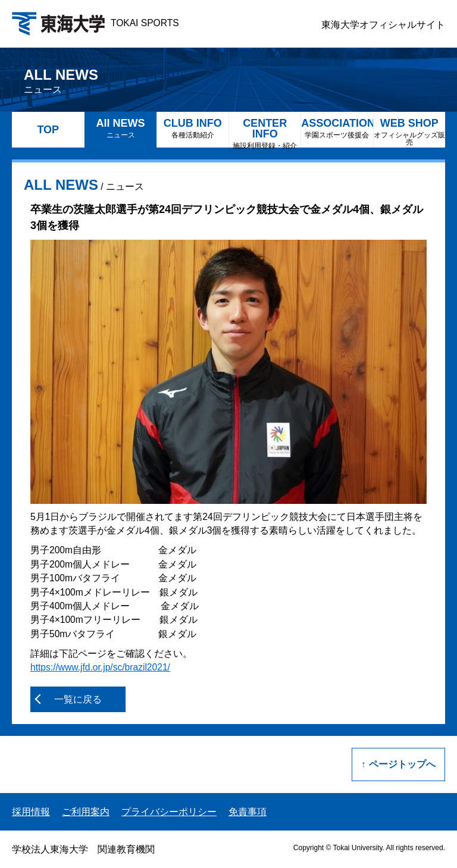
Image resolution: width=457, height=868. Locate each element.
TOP (48, 130)
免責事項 (248, 812)
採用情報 (31, 812)
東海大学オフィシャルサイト (383, 25)
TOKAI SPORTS (96, 23)
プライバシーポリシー (169, 812)
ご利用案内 (86, 812)
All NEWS (120, 128)
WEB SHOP (409, 132)
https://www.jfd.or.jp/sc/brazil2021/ (100, 667)
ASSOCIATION (337, 128)
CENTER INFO (265, 132)
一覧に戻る (78, 699)
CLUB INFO (193, 128)
